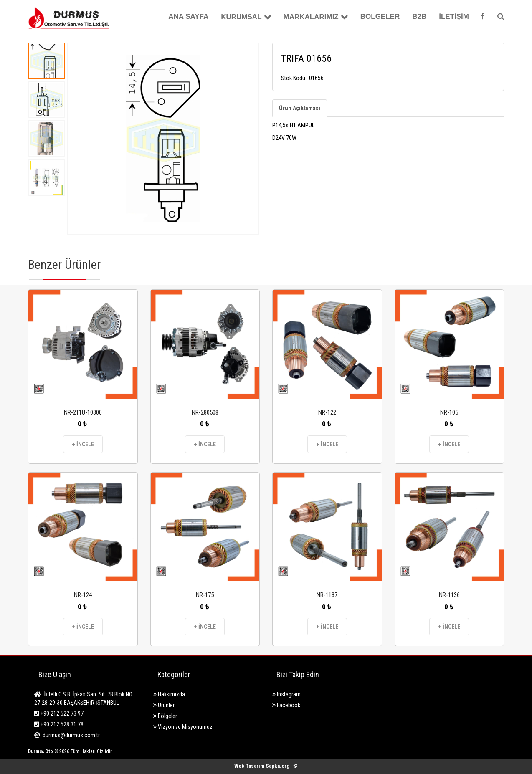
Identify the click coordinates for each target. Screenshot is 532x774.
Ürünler (164, 705)
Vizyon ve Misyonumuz (183, 727)
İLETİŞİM (454, 16)
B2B (419, 16)
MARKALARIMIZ (311, 17)
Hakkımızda (169, 694)
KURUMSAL (241, 17)
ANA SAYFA (188, 16)
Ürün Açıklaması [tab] (300, 108)
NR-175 (205, 595)
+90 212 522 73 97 (59, 713)
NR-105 (449, 412)
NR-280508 (205, 412)
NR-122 (327, 412)
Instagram (286, 694)
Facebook (286, 705)
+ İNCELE (83, 444)
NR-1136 (449, 595)
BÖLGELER (380, 16)
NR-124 (83, 595)
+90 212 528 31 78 (59, 724)
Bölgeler (165, 716)
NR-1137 (327, 595)
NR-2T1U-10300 (83, 412)
